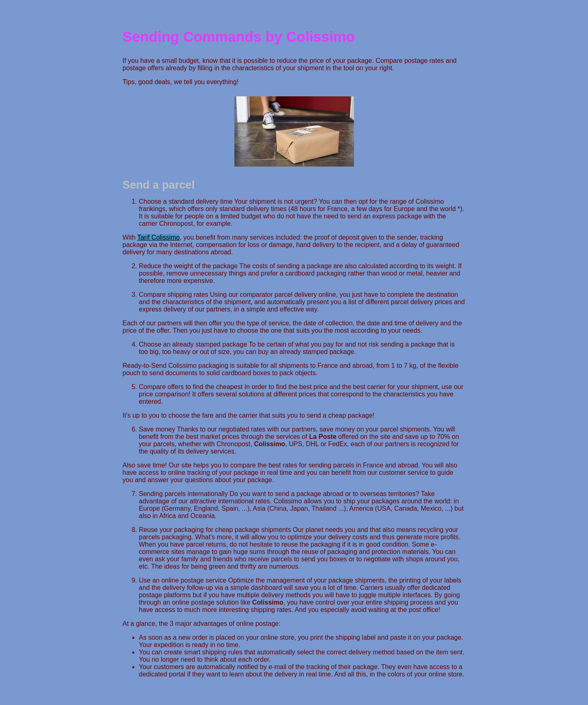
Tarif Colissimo (158, 237)
